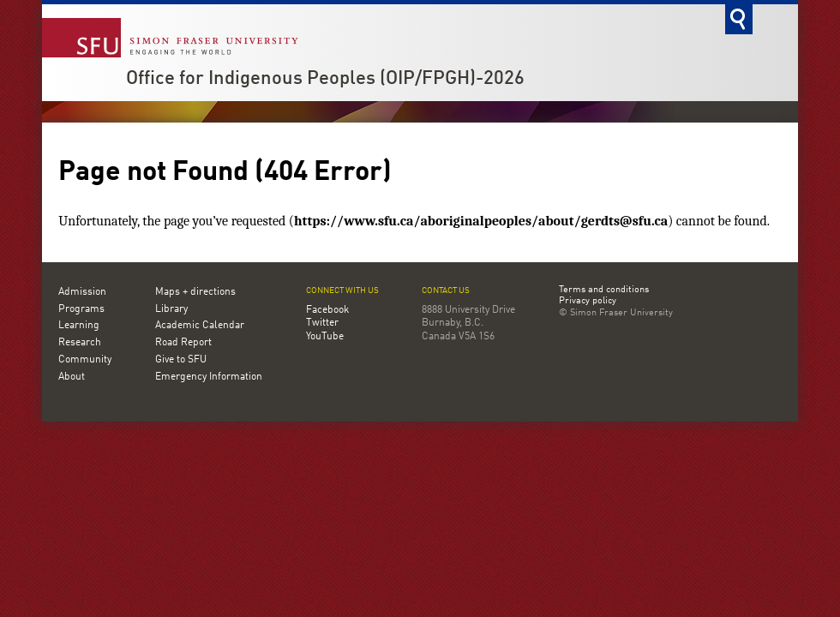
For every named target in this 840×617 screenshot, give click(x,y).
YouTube (325, 337)
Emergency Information (209, 377)
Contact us (446, 291)
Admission (82, 292)
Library (171, 309)
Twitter (322, 323)
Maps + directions (195, 292)
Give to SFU (181, 360)
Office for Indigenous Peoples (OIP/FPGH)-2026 (325, 79)
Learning (79, 326)
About (72, 377)
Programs (81, 309)
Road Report (183, 343)
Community (85, 360)
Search (739, 19)
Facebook (327, 310)
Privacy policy (588, 302)
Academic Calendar (200, 326)
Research (80, 343)
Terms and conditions (604, 291)
